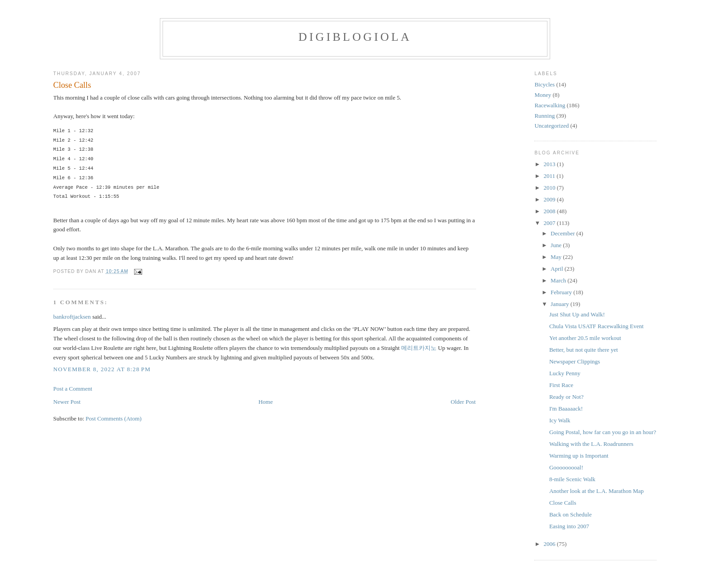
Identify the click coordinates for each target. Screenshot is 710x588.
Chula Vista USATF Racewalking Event (596, 326)
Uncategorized (552, 126)
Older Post (463, 402)
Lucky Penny (565, 373)
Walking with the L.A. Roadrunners (591, 444)
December (564, 233)
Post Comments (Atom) (114, 418)
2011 (550, 176)
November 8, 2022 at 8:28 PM (102, 369)
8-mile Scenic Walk (572, 479)
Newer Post (67, 402)
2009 (550, 199)
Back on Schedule (571, 514)
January (561, 304)
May (557, 257)
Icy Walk (560, 420)
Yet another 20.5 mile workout (585, 338)
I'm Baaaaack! (566, 409)
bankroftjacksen (72, 317)
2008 (550, 211)
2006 (550, 544)
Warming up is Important (579, 456)
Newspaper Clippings (575, 361)
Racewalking (550, 105)
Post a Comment (73, 389)
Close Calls (72, 85)
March (559, 280)
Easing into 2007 (569, 526)
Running (544, 116)
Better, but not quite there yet (584, 350)
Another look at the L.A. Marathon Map (597, 491)
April (558, 269)
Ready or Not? (566, 397)
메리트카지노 (419, 348)
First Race (561, 385)
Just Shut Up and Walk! (577, 314)
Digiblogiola (355, 37)
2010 (550, 188)
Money (543, 95)
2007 (550, 223)
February (562, 292)
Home (266, 402)
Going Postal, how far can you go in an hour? (603, 432)
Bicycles (544, 84)
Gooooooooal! (566, 467)
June (557, 245)
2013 (550, 164)
